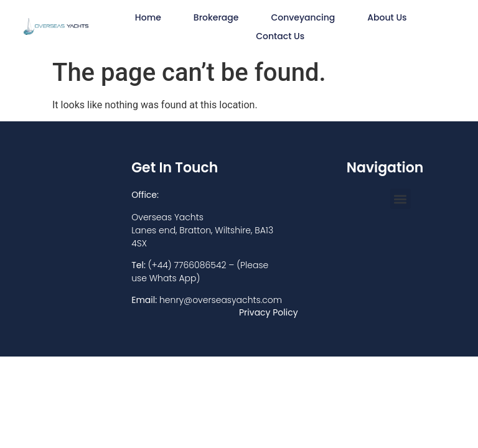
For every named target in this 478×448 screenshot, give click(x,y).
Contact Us (280, 36)
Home (148, 17)
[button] (401, 199)
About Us (387, 17)
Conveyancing (303, 17)
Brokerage (216, 17)
